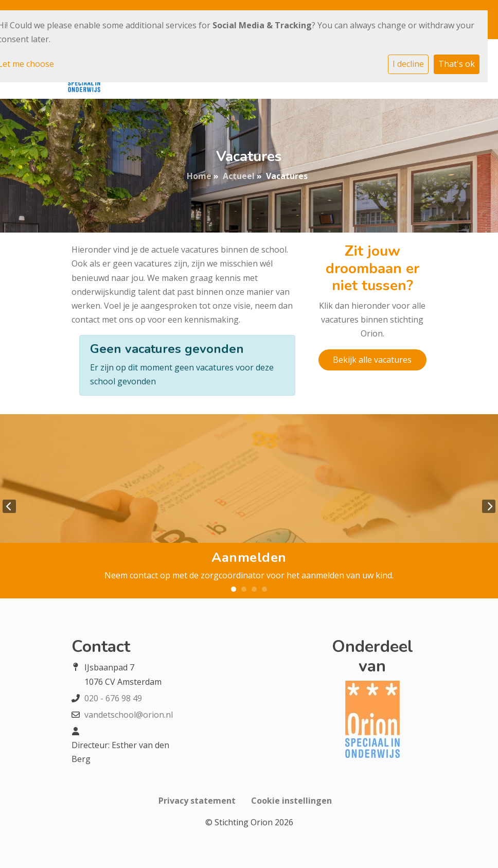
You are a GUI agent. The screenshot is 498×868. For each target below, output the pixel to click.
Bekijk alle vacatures (372, 360)
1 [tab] (234, 589)
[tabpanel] (249, 506)
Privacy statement (197, 801)
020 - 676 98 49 (113, 698)
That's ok (457, 64)
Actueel (239, 176)
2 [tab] (244, 589)
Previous (9, 506)
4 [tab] (264, 589)
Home (199, 176)
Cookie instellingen (291, 801)
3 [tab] (254, 589)
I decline (408, 64)
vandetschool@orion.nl (129, 715)
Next (489, 506)
